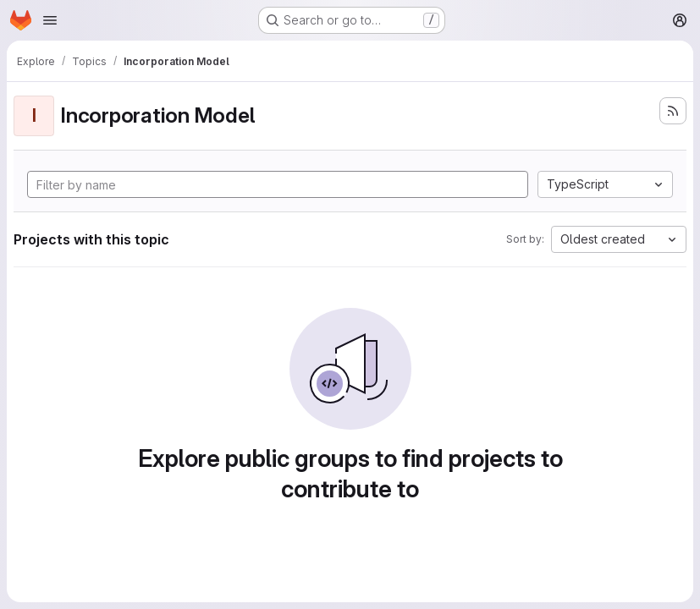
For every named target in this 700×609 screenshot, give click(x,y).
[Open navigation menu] (50, 20)
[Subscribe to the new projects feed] (673, 111)
